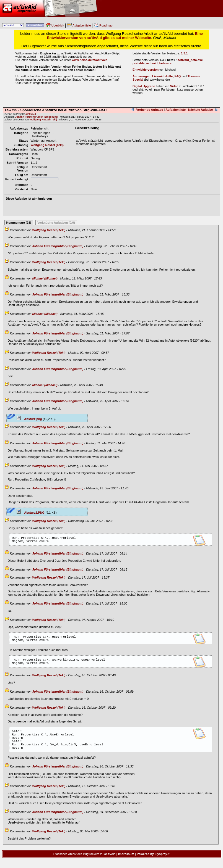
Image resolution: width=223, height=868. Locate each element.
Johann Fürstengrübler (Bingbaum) (37, 117)
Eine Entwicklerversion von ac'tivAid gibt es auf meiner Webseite (125, 36)
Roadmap (106, 25)
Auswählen (35, 25)
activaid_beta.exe (190, 60)
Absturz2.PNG (31, 513)
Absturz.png (29, 419)
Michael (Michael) (45, 278)
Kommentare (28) (19, 223)
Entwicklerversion (146, 70)
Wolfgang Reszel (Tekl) (43, 120)
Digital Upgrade (144, 86)
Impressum (126, 864)
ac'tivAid (111, 8)
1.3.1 (184, 53)
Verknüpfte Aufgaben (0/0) (56, 223)
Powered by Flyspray (152, 864)
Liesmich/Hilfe (163, 76)
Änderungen (142, 76)
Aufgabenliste (82, 25)
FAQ (178, 76)
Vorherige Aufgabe (150, 110)
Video (174, 86)
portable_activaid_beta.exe (152, 63)
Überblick (58, 25)
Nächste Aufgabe (200, 110)
